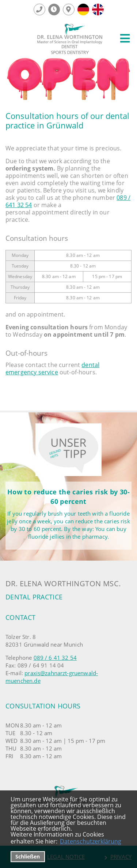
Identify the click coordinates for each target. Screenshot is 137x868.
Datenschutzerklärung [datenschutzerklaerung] (91, 841)
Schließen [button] (28, 856)
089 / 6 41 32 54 (55, 658)
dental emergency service (52, 368)
